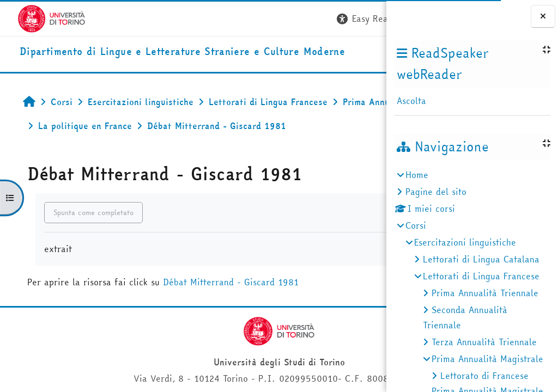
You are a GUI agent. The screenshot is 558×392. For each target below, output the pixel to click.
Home (417, 175)
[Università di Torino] (34, 17)
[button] (222, 19)
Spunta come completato (81, 241)
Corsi (416, 225)
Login (366, 19)
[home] (129, 54)
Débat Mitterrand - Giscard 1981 (219, 311)
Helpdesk (320, 57)
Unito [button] (257, 57)
